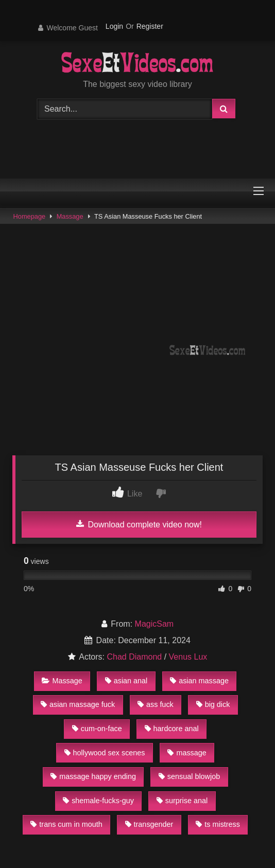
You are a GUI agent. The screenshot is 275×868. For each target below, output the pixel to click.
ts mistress (218, 824)
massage (187, 753)
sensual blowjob (189, 776)
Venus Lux (188, 657)
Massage (70, 216)
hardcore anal (172, 729)
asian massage (199, 681)
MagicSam (154, 624)
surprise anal (182, 801)
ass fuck (156, 704)
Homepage (30, 216)
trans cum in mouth (66, 824)
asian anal (126, 681)
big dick (213, 704)
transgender (149, 824)
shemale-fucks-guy (98, 801)
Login (114, 26)
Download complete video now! (139, 524)
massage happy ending (93, 776)
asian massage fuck (78, 704)
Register (150, 26)
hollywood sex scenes (105, 753)
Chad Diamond (134, 657)
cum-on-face (97, 729)
